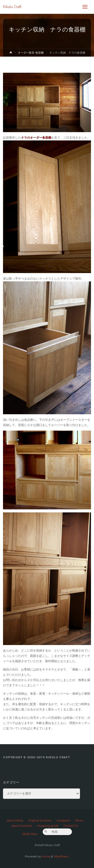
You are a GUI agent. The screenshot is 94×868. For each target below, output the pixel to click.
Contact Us (71, 826)
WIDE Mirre (30, 834)
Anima (46, 856)
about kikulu (15, 820)
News (79, 820)
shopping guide (48, 826)
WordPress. (62, 856)
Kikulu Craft (12, 7)
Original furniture (40, 820)
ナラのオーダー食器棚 (36, 138)
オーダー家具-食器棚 (31, 53)
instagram (63, 820)
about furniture (21, 826)
